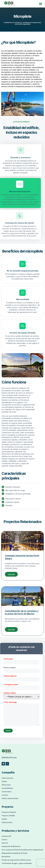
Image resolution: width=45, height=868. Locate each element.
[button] (41, 4)
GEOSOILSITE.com (9, 757)
